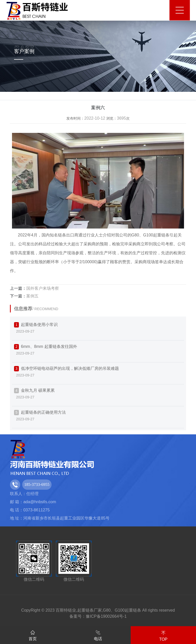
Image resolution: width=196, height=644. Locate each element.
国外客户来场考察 (43, 288)
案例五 (32, 296)
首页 (33, 635)
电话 (98, 635)
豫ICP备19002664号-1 (106, 616)
